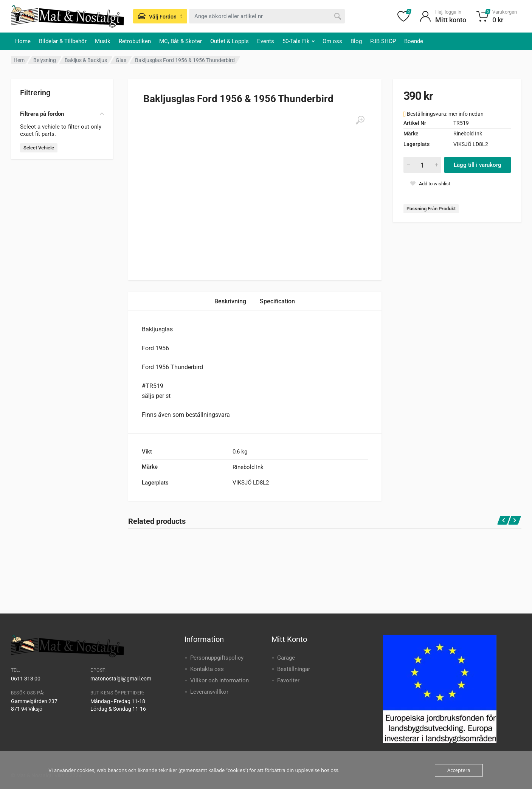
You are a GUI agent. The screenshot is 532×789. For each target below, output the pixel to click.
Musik (103, 41)
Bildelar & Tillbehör (63, 41)
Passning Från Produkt (431, 209)
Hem (19, 60)
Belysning (45, 60)
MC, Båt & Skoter (181, 41)
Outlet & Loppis (230, 41)
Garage (286, 658)
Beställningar (294, 669)
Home (23, 41)
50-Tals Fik (299, 41)
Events (266, 41)
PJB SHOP (383, 41)
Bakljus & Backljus (86, 60)
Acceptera (459, 770)
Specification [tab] (277, 301)
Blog (356, 41)
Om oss (332, 41)
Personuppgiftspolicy (217, 658)
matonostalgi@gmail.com (121, 679)
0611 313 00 (26, 679)
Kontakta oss (207, 669)
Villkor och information (219, 680)
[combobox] (267, 16)
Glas (121, 60)
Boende (414, 41)
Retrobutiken (135, 41)
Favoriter (288, 680)
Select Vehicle (39, 148)
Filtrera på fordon (62, 114)
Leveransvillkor (209, 692)
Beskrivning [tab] (230, 301)
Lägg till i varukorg (478, 165)
